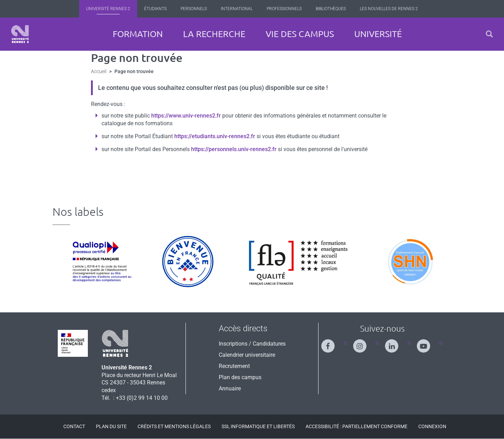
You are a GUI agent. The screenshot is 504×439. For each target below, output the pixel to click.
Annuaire (230, 388)
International (237, 9)
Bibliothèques (331, 9)
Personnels (194, 9)
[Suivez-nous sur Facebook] (332, 343)
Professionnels (284, 9)
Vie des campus (300, 34)
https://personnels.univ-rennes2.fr (234, 149)
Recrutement (234, 366)
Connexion (432, 426)
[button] (489, 34)
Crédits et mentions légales (174, 426)
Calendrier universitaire (247, 355)
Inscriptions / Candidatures (252, 344)
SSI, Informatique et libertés (258, 426)
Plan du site (111, 426)
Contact (74, 426)
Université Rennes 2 (108, 9)
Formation (138, 34)
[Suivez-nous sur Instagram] (364, 343)
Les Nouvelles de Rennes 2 (389, 9)
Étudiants (155, 9)
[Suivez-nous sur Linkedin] (396, 343)
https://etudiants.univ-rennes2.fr (215, 136)
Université (378, 34)
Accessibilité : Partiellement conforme (356, 426)
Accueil (99, 71)
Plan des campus (240, 377)
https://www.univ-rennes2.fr (186, 116)
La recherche (214, 34)
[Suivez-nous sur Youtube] (428, 343)
